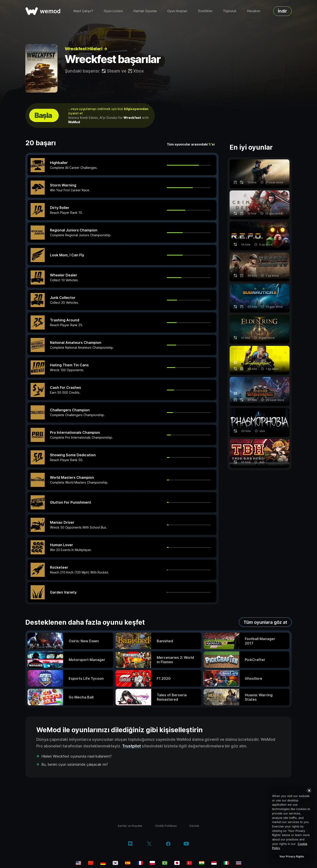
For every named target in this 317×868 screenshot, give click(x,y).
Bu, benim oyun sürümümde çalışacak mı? (75, 764)
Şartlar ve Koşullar (130, 826)
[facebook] (168, 844)
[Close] (309, 790)
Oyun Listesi (113, 11)
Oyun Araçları (177, 11)
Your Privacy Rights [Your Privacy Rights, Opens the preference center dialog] (292, 856)
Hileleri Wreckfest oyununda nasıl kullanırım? (76, 756)
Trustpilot (132, 746)
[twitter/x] (149, 844)
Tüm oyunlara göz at (265, 622)
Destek (194, 826)
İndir (282, 11)
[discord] (130, 844)
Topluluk (230, 11)
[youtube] (186, 844)
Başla (43, 115)
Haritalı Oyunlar (145, 11)
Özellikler (205, 11)
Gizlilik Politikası (166, 826)
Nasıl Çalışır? (83, 11)
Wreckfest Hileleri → (86, 49)
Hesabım (254, 11)
